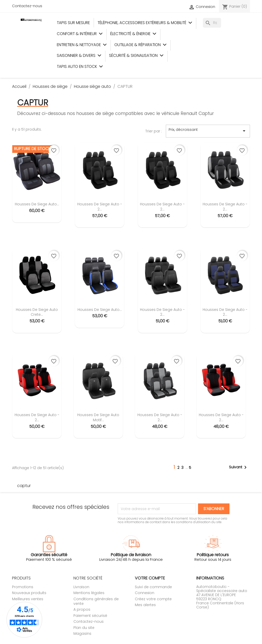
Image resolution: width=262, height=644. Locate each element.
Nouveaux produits (29, 593)
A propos (82, 609)
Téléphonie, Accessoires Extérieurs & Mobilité (145, 23)
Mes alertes (145, 605)
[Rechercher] (212, 23)
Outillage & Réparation (140, 45)
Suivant (239, 467)
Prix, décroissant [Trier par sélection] (208, 131)
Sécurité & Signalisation (136, 55)
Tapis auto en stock (80, 66)
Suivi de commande (153, 587)
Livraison (81, 587)
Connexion (145, 593)
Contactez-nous (27, 6)
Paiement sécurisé (90, 616)
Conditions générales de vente (96, 601)
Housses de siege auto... (37, 204)
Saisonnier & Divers (79, 55)
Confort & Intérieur (80, 34)
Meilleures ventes (28, 599)
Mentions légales (89, 593)
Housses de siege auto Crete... (37, 312)
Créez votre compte (153, 599)
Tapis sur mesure (73, 23)
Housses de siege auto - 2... (100, 207)
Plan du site (84, 628)
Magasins (82, 634)
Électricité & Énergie (133, 34)
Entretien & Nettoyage (82, 45)
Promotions (23, 587)
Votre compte (150, 578)
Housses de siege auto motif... (98, 417)
